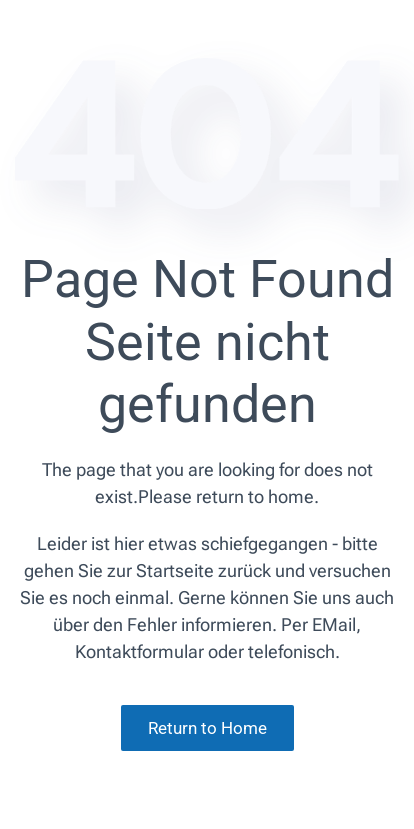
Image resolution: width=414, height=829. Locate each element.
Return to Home (207, 728)
